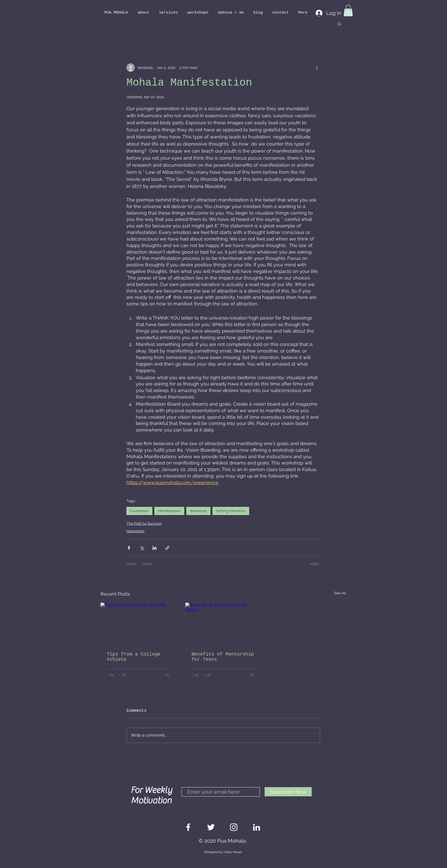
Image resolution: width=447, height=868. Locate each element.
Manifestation (169, 511)
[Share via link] (167, 548)
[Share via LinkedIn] (155, 548)
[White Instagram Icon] (234, 827)
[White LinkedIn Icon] (256, 827)
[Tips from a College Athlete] (138, 624)
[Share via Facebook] (129, 548)
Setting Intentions (231, 511)
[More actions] (317, 68)
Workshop (198, 511)
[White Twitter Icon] (211, 827)
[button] (348, 10)
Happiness (135, 531)
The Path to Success (144, 523)
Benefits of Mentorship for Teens (223, 657)
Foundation (139, 511)
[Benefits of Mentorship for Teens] (223, 624)
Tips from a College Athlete (134, 657)
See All (340, 593)
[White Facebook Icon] (188, 827)
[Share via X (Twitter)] (142, 548)
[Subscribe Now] (288, 792)
